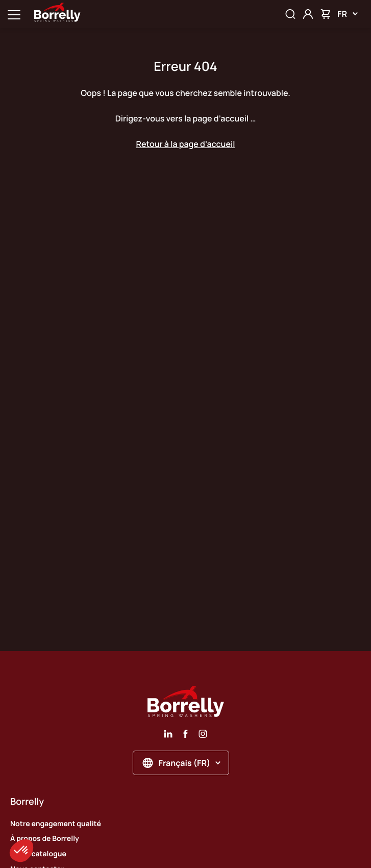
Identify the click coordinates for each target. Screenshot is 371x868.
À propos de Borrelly (45, 839)
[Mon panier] (325, 14)
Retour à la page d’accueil (186, 144)
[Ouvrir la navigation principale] (14, 14)
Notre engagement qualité (56, 824)
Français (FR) (182, 763)
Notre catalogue (38, 854)
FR (348, 14)
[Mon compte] (308, 14)
